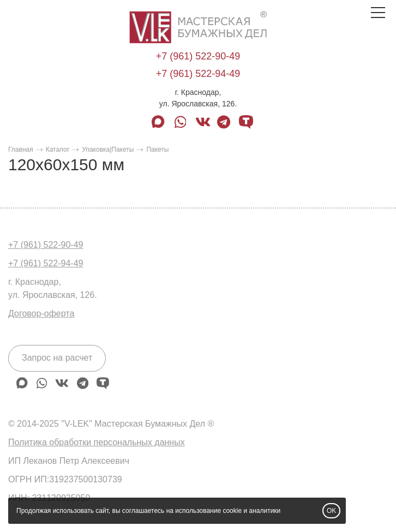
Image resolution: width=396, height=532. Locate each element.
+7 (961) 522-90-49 (198, 56)
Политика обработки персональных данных (97, 442)
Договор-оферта (41, 313)
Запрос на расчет (57, 358)
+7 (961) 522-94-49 (198, 74)
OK (331, 511)
